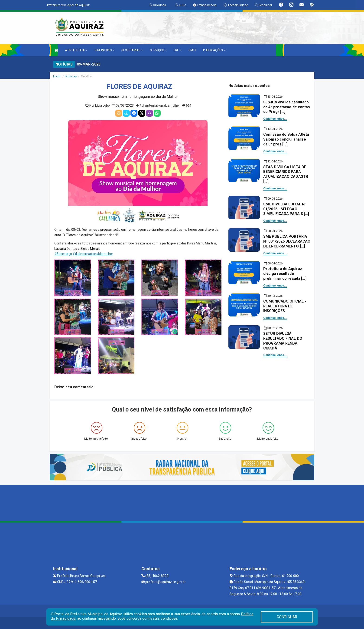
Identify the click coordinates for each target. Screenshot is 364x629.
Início (57, 76)
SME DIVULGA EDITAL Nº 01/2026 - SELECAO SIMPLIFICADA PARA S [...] (286, 209)
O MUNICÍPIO (104, 50)
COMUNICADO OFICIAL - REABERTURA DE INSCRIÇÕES (285, 306)
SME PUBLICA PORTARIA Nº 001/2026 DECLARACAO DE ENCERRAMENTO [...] (287, 241)
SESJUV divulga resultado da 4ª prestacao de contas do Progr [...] (287, 107)
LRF (178, 50)
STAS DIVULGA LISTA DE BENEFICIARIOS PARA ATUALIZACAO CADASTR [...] (286, 174)
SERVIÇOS (158, 50)
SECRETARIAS (132, 50)
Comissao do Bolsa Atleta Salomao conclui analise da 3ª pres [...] (286, 139)
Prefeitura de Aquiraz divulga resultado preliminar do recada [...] (285, 274)
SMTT (192, 50)
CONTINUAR (287, 617)
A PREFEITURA (76, 50)
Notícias (71, 76)
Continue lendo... (275, 119)
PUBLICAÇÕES (214, 50)
